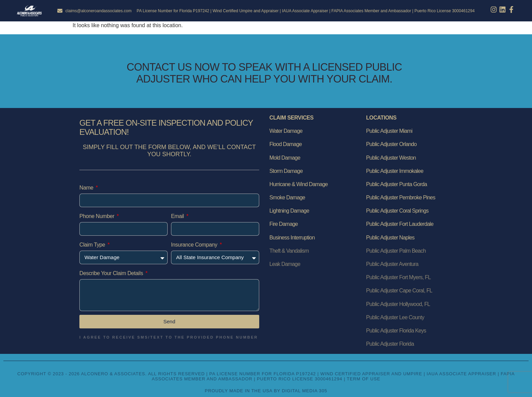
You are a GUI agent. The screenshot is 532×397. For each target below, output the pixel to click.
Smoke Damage (287, 197)
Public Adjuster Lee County (395, 317)
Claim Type (93, 245)
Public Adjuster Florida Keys (396, 331)
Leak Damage (285, 264)
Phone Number (98, 216)
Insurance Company (195, 245)
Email (178, 216)
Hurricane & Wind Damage (299, 184)
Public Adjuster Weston (391, 158)
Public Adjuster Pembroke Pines (401, 197)
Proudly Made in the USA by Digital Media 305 (266, 391)
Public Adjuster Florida (390, 344)
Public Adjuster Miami (389, 131)
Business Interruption (292, 238)
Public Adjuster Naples (390, 238)
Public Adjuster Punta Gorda (396, 184)
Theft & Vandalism (289, 251)
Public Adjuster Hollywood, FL (398, 304)
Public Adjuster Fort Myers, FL (398, 277)
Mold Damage (285, 158)
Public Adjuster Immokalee (395, 171)
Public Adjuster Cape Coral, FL (399, 291)
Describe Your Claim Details (112, 273)
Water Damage (286, 131)
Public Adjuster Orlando (391, 144)
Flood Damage (286, 144)
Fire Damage (284, 224)
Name (87, 188)
